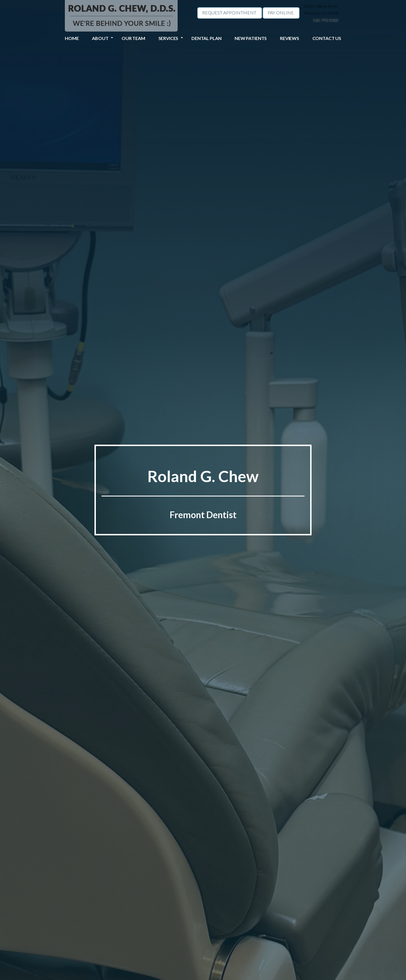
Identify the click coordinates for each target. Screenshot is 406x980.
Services (168, 38)
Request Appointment (229, 13)
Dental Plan (206, 38)
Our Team (133, 38)
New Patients (251, 38)
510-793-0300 (326, 20)
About (100, 38)
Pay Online (281, 13)
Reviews (290, 38)
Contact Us (327, 38)
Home (72, 38)
